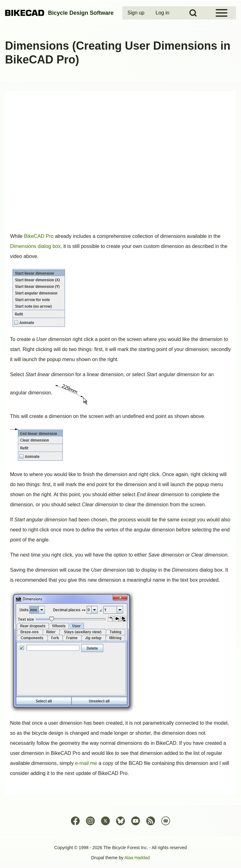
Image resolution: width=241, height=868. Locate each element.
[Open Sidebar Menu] (222, 13)
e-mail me (86, 763)
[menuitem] (137, 13)
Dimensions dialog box (35, 246)
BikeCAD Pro (39, 236)
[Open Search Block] (193, 13)
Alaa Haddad (137, 858)
